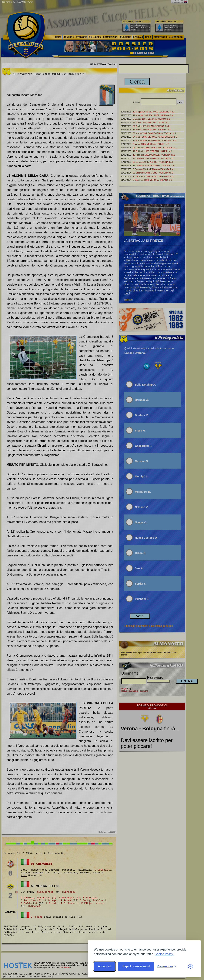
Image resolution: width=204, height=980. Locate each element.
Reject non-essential (136, 966)
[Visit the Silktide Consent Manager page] (190, 966)
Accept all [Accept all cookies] (104, 966)
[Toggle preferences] (166, 966)
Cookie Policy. (164, 954)
